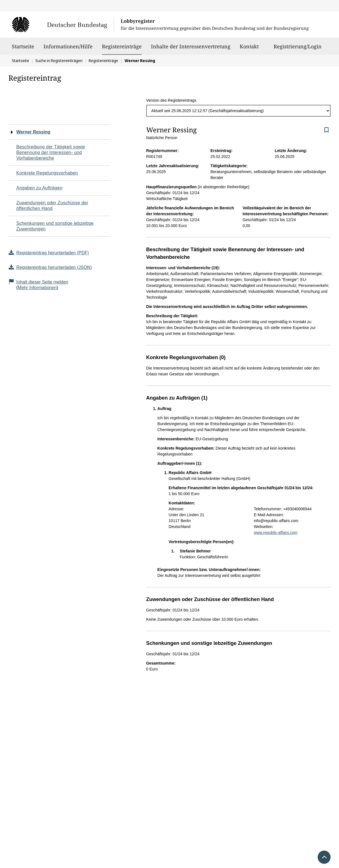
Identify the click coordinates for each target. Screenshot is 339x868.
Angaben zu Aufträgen (39, 188)
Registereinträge (122, 46)
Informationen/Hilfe (68, 49)
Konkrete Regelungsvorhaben (47, 173)
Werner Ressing (33, 132)
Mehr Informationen (37, 288)
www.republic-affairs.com (275, 532)
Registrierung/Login (298, 49)
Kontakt (249, 49)
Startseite (23, 49)
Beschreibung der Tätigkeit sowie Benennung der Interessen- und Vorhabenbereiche (51, 152)
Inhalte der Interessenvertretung (191, 49)
